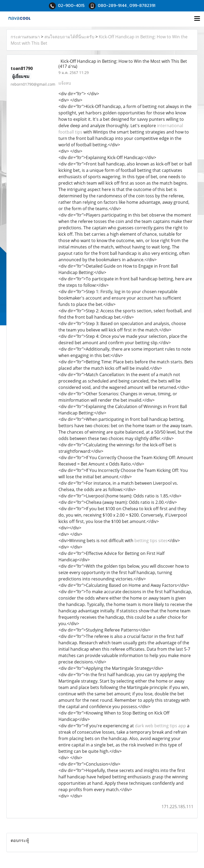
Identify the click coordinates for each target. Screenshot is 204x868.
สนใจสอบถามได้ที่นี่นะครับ (69, 37)
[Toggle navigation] (197, 19)
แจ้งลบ (65, 83)
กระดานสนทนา (25, 37)
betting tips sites (151, 541)
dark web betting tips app (160, 726)
